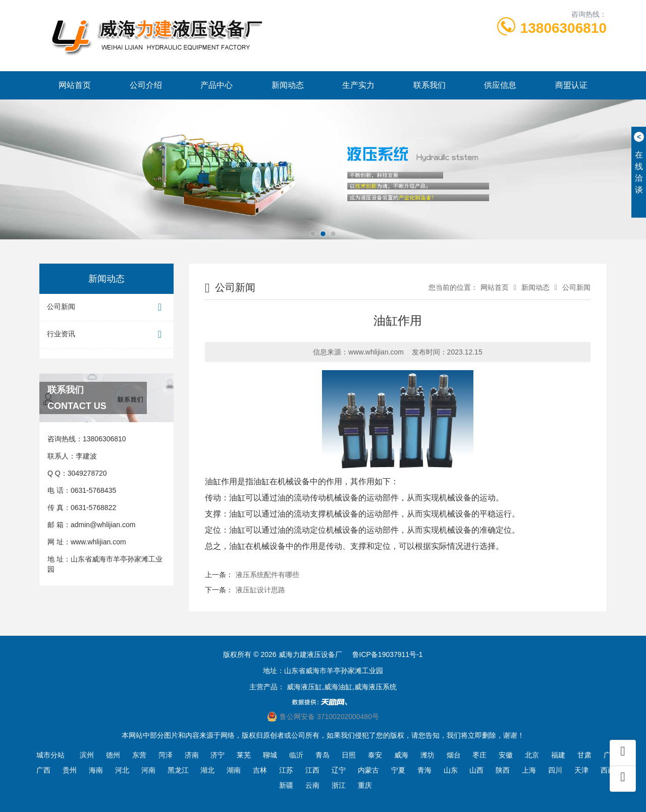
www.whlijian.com (98, 542)
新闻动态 (288, 85)
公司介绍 (146, 85)
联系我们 (429, 85)
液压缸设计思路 (260, 590)
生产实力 (358, 85)
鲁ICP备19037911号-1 (388, 654)
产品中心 (217, 85)
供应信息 (500, 85)
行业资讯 (106, 335)
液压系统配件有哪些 (267, 575)
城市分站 (50, 755)
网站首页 (75, 85)
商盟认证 (571, 85)
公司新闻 (106, 307)
